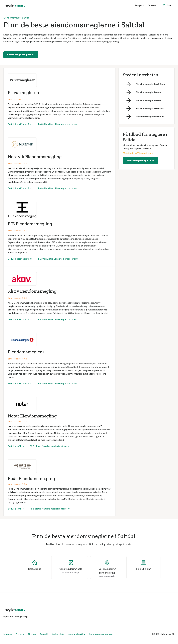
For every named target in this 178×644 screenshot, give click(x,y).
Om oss (152, 5)
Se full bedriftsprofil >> (20, 124)
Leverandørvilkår (77, 634)
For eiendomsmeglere (101, 634)
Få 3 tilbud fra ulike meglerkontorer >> (50, 446)
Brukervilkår (58, 634)
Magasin (140, 5)
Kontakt (44, 634)
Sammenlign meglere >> (21, 55)
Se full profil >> (16, 446)
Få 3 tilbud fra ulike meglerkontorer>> (58, 124)
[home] (14, 5)
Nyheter (20, 634)
